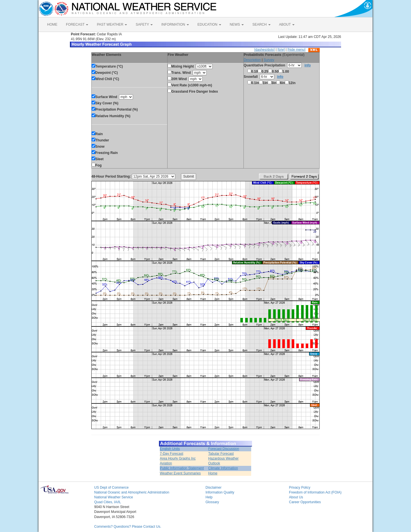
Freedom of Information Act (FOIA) (315, 492)
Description (252, 60)
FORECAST (77, 25)
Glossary (212, 502)
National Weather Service (114, 497)
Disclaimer (213, 488)
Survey (269, 60)
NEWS (237, 25)
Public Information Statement (182, 468)
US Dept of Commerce (111, 488)
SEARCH (261, 25)
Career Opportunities (305, 502)
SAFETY (144, 25)
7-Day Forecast (172, 454)
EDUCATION (209, 25)
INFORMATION (175, 25)
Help (209, 497)
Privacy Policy (300, 488)
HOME (52, 25)
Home (213, 473)
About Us (296, 497)
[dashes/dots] (264, 50)
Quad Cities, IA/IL (108, 502)
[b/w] (281, 50)
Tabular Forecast (221, 454)
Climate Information (223, 468)
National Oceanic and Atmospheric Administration (132, 492)
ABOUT (287, 25)
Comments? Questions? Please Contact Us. (128, 527)
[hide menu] (296, 50)
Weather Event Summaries (180, 473)
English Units (170, 449)
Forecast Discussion (224, 449)
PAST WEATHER (112, 25)
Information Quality (220, 492)
